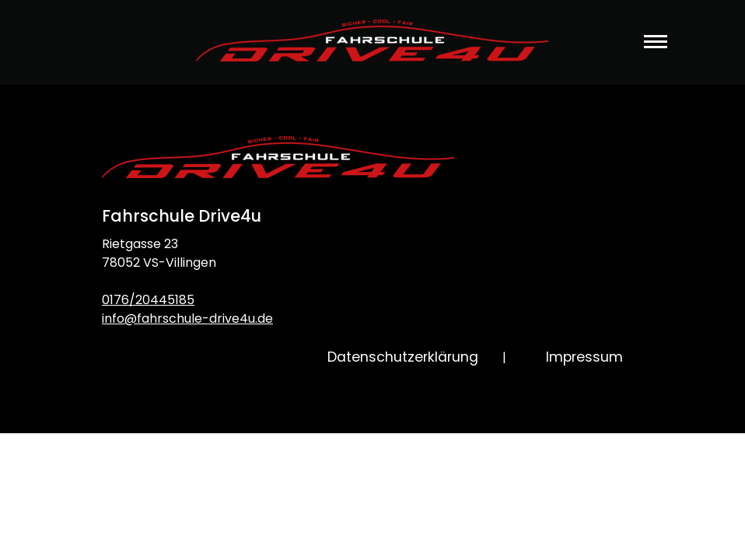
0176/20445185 (148, 300)
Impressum (584, 357)
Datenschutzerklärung (403, 357)
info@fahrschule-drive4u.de (187, 318)
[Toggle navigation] (656, 52)
